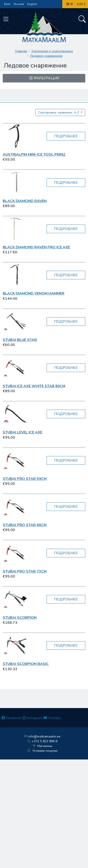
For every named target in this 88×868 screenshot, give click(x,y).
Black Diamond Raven (25, 201)
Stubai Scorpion (20, 618)
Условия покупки (42, 751)
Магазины (43, 746)
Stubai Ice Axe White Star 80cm (34, 386)
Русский (19, 4)
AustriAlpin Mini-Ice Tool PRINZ (34, 155)
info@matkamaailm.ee (42, 736)
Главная (21, 51)
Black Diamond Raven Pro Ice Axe (36, 247)
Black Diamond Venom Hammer (34, 293)
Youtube (52, 718)
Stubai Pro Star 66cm (25, 525)
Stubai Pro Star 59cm (25, 479)
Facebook (11, 718)
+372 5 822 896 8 (42, 741)
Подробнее (66, 136)
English (32, 4)
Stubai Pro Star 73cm (25, 571)
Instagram (32, 718)
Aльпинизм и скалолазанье (52, 51)
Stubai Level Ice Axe (23, 432)
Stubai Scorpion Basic (26, 664)
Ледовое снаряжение (46, 56)
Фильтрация (44, 78)
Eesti (7, 4)
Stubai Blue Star (20, 340)
